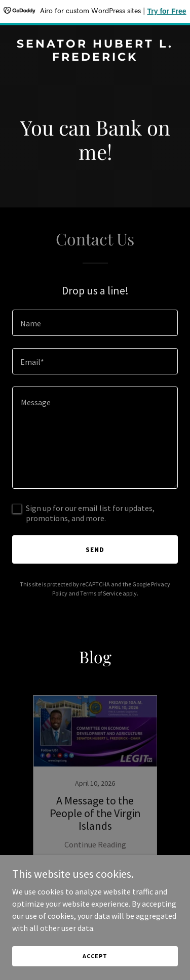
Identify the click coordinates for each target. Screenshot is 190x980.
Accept (95, 956)
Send (95, 549)
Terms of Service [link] (101, 593)
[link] (95, 58)
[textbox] (95, 323)
